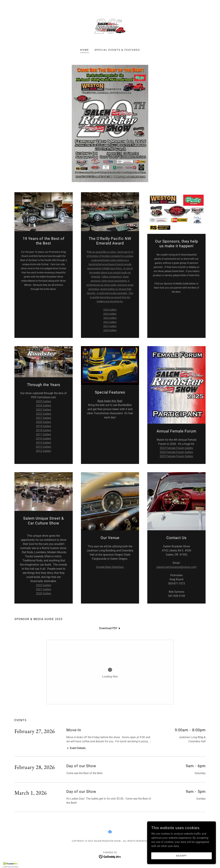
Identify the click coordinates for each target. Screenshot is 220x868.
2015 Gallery (44, 443)
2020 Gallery (110, 330)
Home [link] (85, 50)
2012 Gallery (44, 451)
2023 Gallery (110, 318)
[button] (76, 748)
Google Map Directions (110, 567)
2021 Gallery (110, 326)
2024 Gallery (110, 314)
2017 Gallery (44, 434)
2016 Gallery (44, 439)
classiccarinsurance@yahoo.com (176, 567)
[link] (110, 26)
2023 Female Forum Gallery (176, 448)
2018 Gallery (44, 430)
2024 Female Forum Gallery (176, 452)
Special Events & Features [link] (117, 50)
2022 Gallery (110, 322)
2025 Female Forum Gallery (176, 456)
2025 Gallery (110, 310)
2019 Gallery (44, 426)
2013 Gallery (44, 447)
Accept (181, 856)
